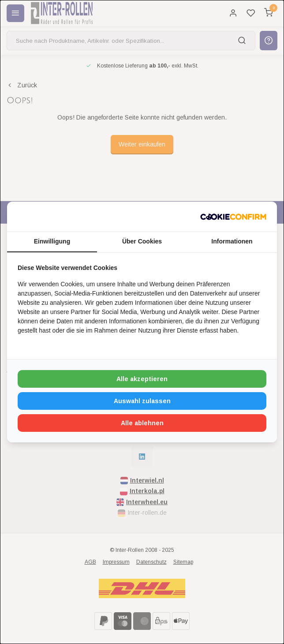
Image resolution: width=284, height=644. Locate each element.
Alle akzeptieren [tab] (142, 379)
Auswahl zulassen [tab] (142, 401)
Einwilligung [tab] (52, 241)
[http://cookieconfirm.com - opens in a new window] (233, 217)
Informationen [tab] (232, 241)
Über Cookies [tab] (142, 241)
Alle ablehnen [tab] (142, 423)
